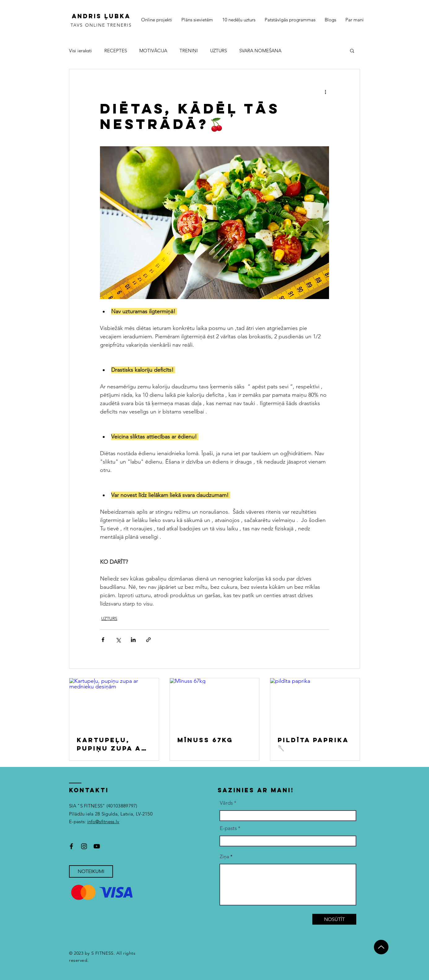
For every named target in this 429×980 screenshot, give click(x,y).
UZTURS (219, 51)
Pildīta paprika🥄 (313, 744)
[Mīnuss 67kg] (215, 703)
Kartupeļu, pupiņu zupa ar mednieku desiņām (112, 744)
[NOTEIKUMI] (91, 871)
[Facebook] (71, 846)
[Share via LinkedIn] (133, 640)
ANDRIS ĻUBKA (101, 16)
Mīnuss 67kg (205, 740)
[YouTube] (97, 846)
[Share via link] (148, 640)
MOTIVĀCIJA (153, 51)
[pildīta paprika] (315, 703)
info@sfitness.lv (103, 822)
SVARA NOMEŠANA (260, 51)
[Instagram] (84, 846)
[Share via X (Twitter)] (118, 640)
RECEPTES (116, 51)
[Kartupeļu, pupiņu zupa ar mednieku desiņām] (114, 703)
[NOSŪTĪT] (334, 919)
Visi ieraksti (80, 51)
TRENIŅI (189, 51)
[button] (352, 50)
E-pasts (228, 828)
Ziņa (224, 857)
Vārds (226, 803)
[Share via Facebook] (103, 640)
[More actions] (325, 92)
